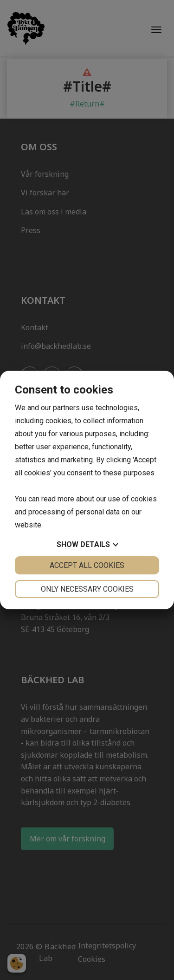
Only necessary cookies (87, 589)
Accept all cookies (87, 565)
